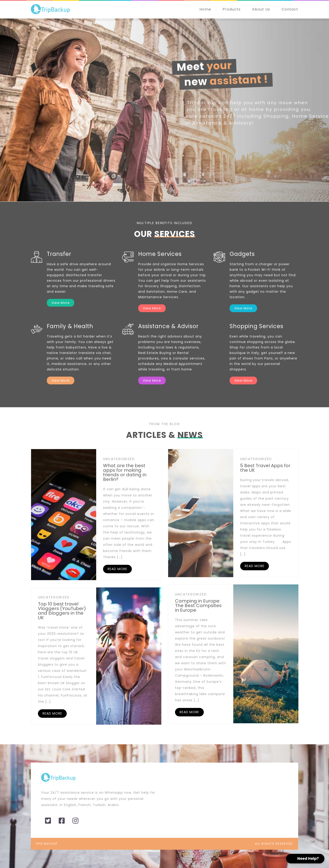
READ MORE (117, 569)
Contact (290, 9)
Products (232, 9)
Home (205, 9)
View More (61, 303)
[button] (305, 859)
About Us (261, 9)
